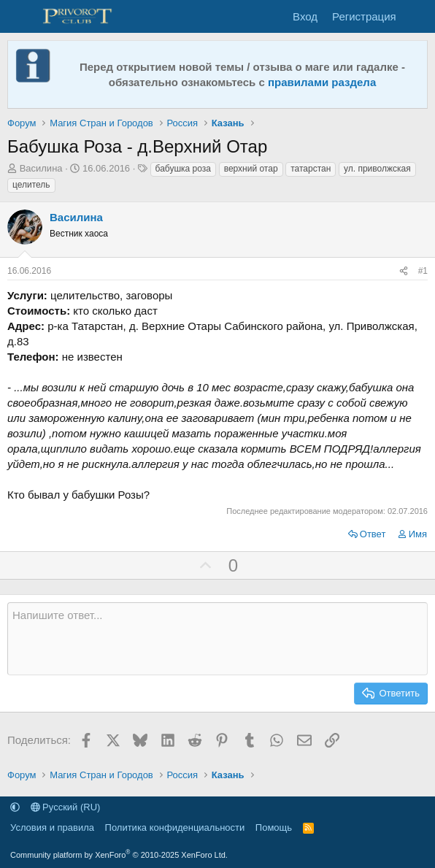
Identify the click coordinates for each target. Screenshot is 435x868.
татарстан (311, 169)
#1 (423, 271)
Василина (41, 168)
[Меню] (20, 17)
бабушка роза (183, 169)
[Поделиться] (404, 271)
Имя (418, 534)
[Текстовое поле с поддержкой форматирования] (217, 639)
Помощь (274, 827)
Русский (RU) (66, 807)
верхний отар (251, 169)
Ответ (373, 534)
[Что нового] (418, 16)
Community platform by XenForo (119, 855)
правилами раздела (322, 82)
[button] (15, 807)
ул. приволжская (377, 169)
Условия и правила (52, 827)
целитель (31, 185)
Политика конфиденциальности (175, 827)
